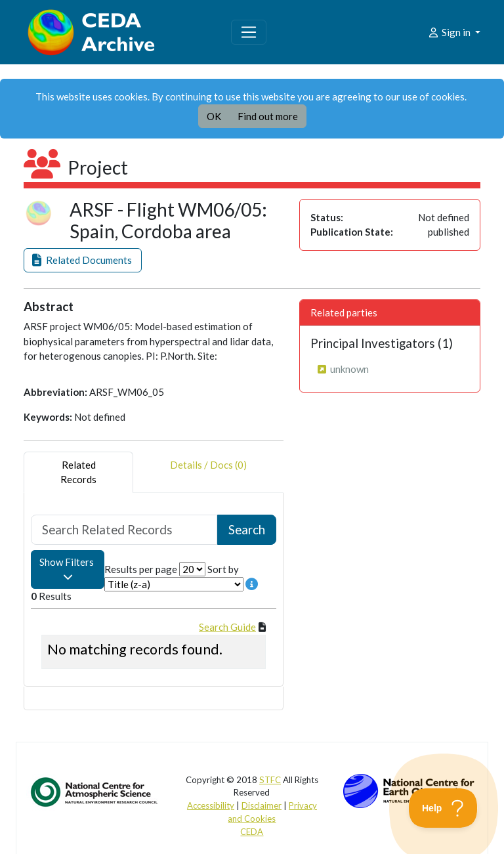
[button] (83, 260)
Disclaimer (262, 805)
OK (214, 116)
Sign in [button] (450, 32)
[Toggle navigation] (249, 32)
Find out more (268, 116)
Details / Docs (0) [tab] (208, 472)
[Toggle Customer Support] (443, 808)
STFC (270, 780)
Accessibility (211, 805)
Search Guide (227, 627)
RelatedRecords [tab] (78, 472)
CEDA (252, 832)
